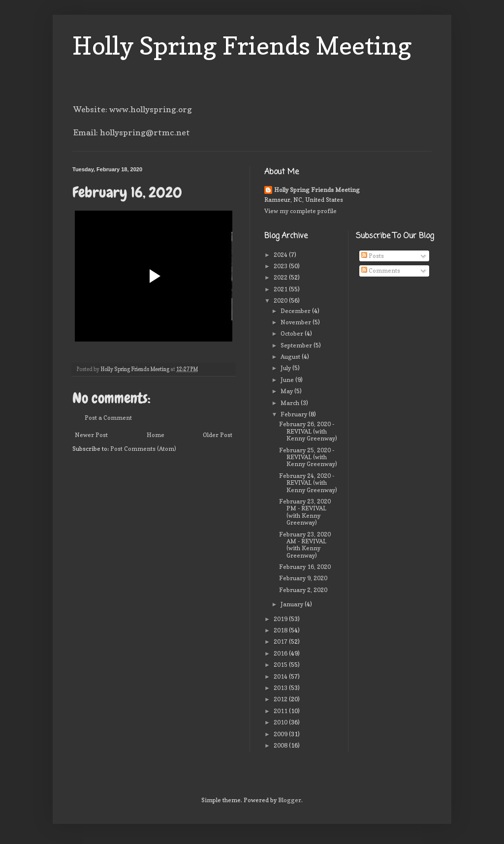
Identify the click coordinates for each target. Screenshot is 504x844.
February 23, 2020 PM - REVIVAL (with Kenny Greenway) (305, 512)
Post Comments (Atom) (143, 449)
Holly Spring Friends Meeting (242, 46)
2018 (281, 630)
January (293, 604)
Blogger (290, 800)
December (296, 311)
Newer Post (91, 435)
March (291, 403)
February (295, 414)
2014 (281, 676)
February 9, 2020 (303, 578)
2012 (281, 699)
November (297, 322)
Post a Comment (108, 418)
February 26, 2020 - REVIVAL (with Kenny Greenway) (308, 431)
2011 (281, 711)
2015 (281, 665)
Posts (373, 256)
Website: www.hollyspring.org (133, 109)
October (293, 333)
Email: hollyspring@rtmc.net (132, 132)
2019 (281, 619)
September (297, 345)
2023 (281, 266)
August (291, 357)
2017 (281, 641)
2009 (281, 734)
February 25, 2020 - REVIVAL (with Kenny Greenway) (308, 457)
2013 (281, 688)
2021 (281, 289)
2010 (281, 722)
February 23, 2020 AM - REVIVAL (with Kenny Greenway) (305, 545)
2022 (281, 277)
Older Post (218, 435)
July (286, 368)
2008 (281, 745)
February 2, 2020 (303, 590)
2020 (281, 300)
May (287, 391)
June (288, 380)
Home (156, 435)
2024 (281, 255)
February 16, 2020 (305, 567)
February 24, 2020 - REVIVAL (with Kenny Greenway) (308, 483)
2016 (281, 653)
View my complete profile (300, 211)
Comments (381, 270)
